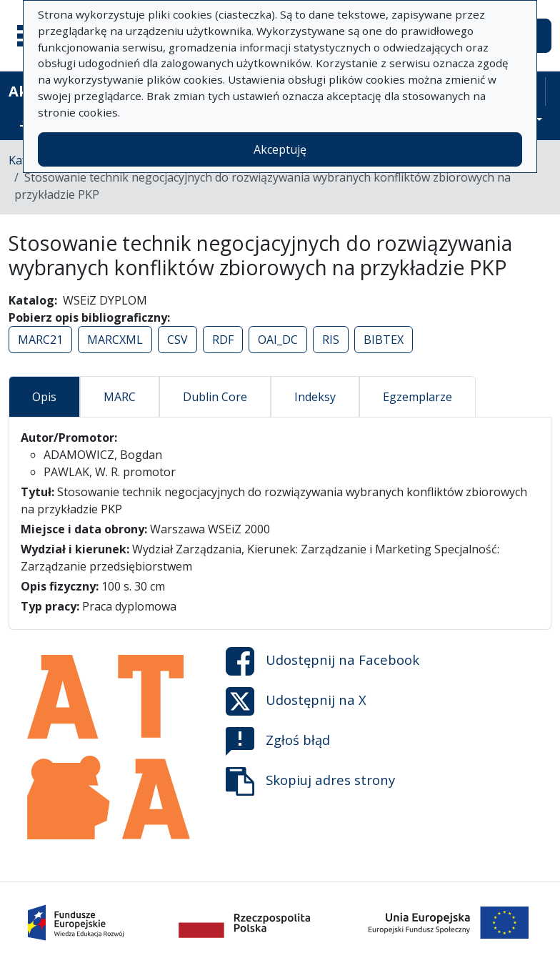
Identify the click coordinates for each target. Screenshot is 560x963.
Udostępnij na (322, 661)
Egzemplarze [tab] (417, 397)
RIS (331, 340)
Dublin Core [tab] (215, 397)
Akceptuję (280, 149)
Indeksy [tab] (315, 397)
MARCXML (115, 340)
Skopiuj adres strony (310, 781)
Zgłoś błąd (278, 741)
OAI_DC (278, 340)
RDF (223, 340)
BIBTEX (384, 340)
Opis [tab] (44, 397)
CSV (177, 340)
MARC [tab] (120, 397)
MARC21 (40, 340)
